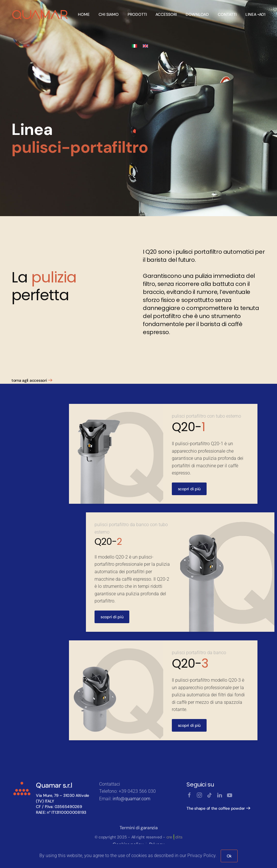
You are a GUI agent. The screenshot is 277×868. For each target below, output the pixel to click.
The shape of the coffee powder (216, 808)
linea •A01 (255, 14)
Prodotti (137, 14)
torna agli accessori (29, 380)
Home (84, 14)
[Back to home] (40, 14)
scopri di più (189, 489)
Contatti (227, 14)
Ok (229, 856)
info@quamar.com (131, 799)
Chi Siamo (109, 14)
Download (197, 14)
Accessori (166, 14)
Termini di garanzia (139, 828)
